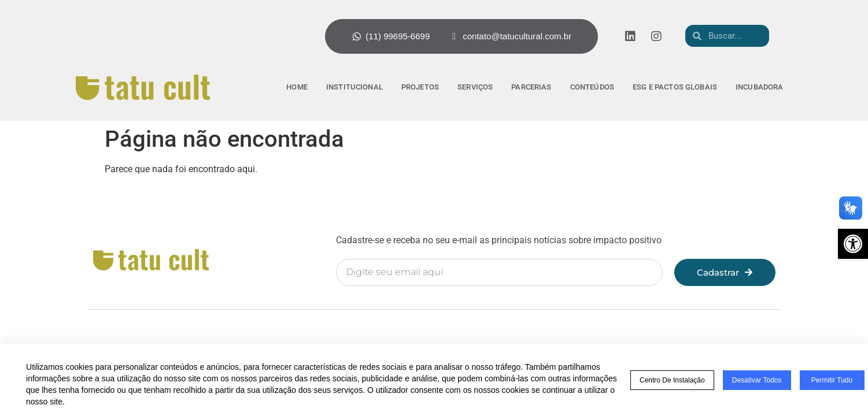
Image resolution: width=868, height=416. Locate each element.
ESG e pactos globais (675, 87)
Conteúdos (592, 87)
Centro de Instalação (672, 380)
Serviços (475, 87)
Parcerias (531, 87)
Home (297, 87)
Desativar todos (757, 380)
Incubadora (760, 87)
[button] (853, 244)
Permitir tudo (832, 380)
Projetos (420, 87)
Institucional (354, 87)
